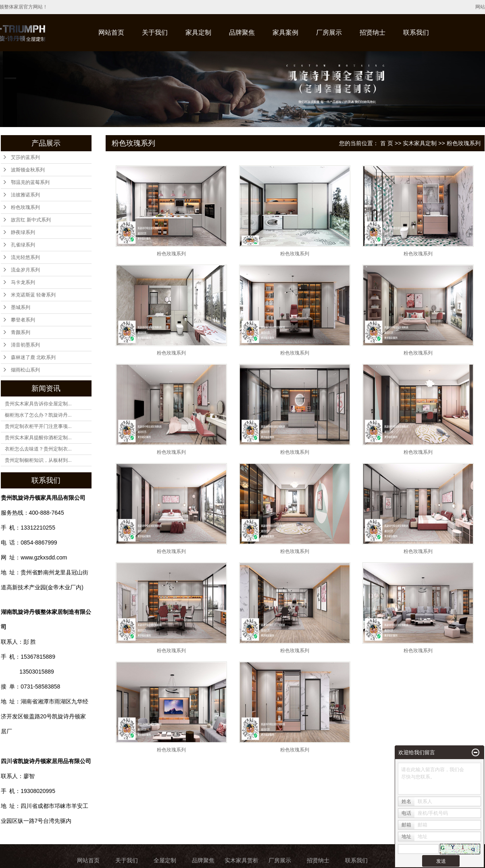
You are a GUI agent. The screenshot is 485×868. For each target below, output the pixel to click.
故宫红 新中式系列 (31, 220)
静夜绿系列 (23, 232)
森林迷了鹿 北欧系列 (33, 357)
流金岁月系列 (25, 270)
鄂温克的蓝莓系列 (30, 182)
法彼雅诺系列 (25, 195)
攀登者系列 (23, 320)
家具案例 (285, 32)
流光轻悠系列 (25, 257)
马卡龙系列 (23, 282)
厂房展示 (329, 32)
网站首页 (111, 32)
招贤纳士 (373, 32)
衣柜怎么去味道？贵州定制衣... (38, 449)
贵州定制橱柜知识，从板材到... (38, 460)
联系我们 (416, 32)
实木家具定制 (420, 143)
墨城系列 (21, 307)
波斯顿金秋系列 (28, 170)
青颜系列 (21, 332)
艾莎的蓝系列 (25, 157)
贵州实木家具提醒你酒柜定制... (38, 438)
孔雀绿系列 (23, 245)
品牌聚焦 (242, 32)
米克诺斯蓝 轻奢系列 (33, 295)
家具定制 (198, 32)
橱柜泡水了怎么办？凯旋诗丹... (38, 415)
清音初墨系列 (25, 345)
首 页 (387, 143)
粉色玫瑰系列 (25, 207)
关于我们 (155, 32)
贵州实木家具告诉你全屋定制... (38, 404)
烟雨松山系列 (25, 370)
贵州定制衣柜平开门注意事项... (38, 426)
